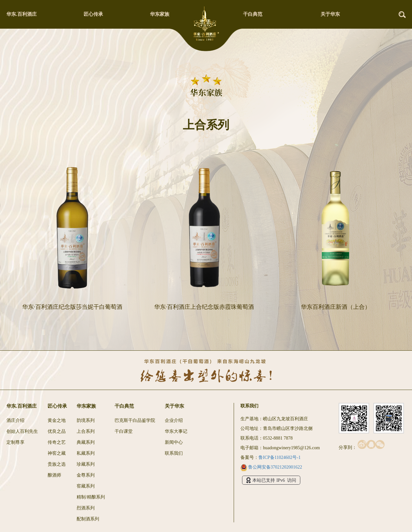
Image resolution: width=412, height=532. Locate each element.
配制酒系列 (88, 519)
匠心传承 (93, 14)
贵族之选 (57, 464)
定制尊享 (15, 442)
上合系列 (86, 431)
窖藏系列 (86, 486)
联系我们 (174, 453)
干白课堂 (124, 431)
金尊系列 (86, 475)
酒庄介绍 (15, 420)
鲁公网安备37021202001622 (271, 467)
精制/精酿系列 (91, 497)
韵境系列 (86, 420)
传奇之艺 (57, 442)
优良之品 (57, 431)
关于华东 (330, 14)
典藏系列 (86, 442)
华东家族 (160, 14)
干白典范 (253, 14)
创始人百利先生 (22, 431)
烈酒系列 (86, 508)
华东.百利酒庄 (22, 14)
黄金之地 (57, 420)
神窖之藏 (57, 453)
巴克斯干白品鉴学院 (135, 420)
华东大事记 (176, 431)
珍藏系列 (86, 464)
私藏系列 (86, 453)
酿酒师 (54, 475)
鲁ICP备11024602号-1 (280, 457)
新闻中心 (174, 442)
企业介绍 (174, 420)
